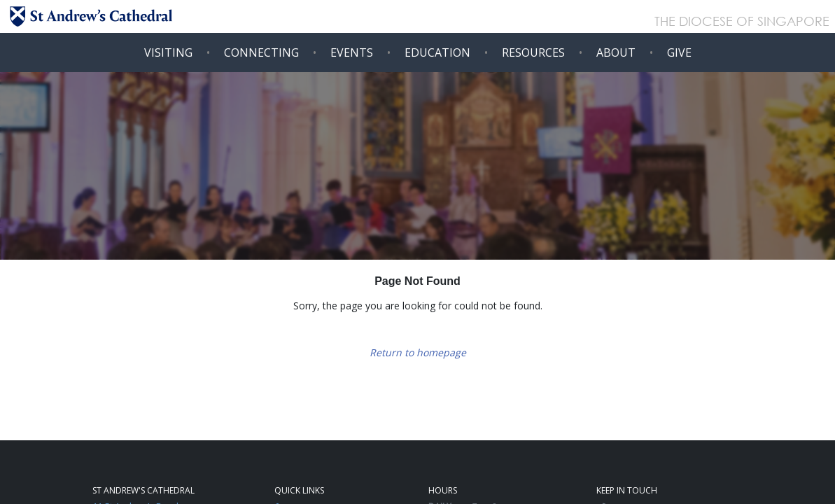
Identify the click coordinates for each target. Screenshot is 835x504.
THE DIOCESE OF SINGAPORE (742, 22)
